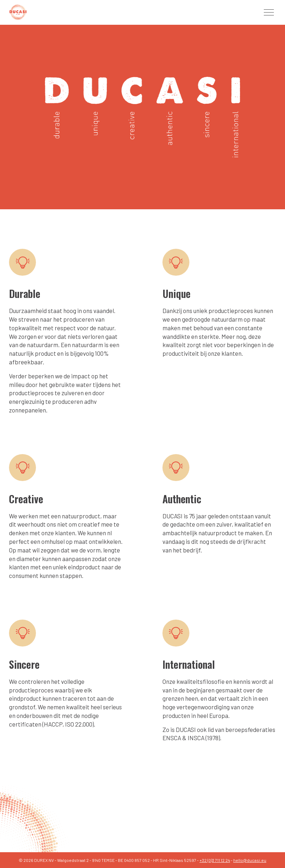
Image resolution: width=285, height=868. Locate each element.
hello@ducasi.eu (250, 860)
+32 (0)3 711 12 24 (215, 860)
